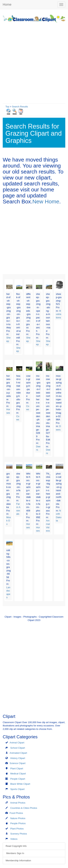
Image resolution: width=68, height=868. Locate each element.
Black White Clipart (20, 784)
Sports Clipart (17, 789)
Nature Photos (18, 818)
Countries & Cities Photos (24, 808)
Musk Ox (9, 521)
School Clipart (18, 748)
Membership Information (18, 860)
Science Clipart (17, 763)
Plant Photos (17, 829)
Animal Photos (18, 803)
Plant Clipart (17, 768)
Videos (14, 839)
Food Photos (16, 813)
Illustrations (58, 314)
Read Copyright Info (16, 846)
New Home (46, 201)
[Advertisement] (34, 62)
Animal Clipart (17, 743)
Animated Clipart (18, 753)
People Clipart (18, 779)
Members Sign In (15, 853)
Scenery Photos (19, 834)
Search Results (20, 107)
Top (7, 107)
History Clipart (18, 758)
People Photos (18, 823)
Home (7, 5)
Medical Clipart (18, 774)
